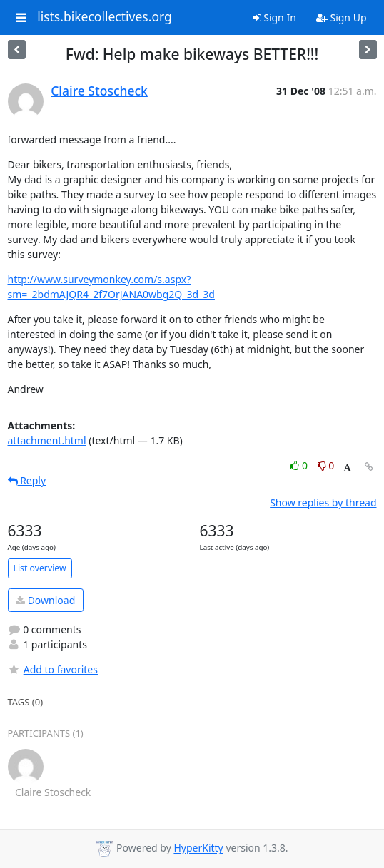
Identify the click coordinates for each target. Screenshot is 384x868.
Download (45, 600)
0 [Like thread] (300, 465)
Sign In (274, 17)
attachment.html (47, 440)
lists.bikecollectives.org (105, 17)
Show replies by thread (323, 502)
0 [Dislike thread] (326, 465)
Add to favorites (53, 669)
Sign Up (342, 17)
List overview (40, 568)
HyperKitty (198, 848)
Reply (27, 480)
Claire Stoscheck (99, 91)
